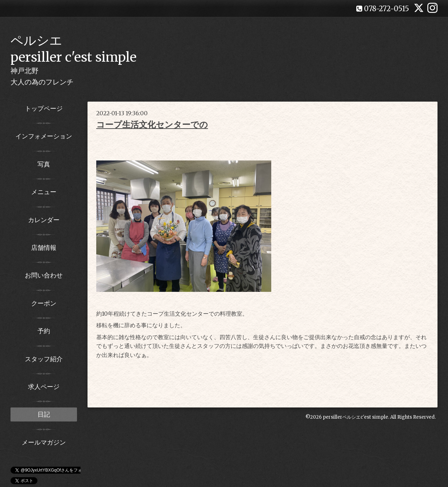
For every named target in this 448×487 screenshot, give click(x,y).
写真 (44, 164)
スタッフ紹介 (44, 359)
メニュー (44, 192)
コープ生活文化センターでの (152, 125)
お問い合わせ (44, 275)
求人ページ (44, 387)
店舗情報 (44, 248)
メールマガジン (44, 442)
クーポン (44, 303)
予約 (44, 331)
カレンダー (44, 220)
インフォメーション (44, 136)
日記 (44, 414)
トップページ (44, 108)
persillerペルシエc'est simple (355, 417)
